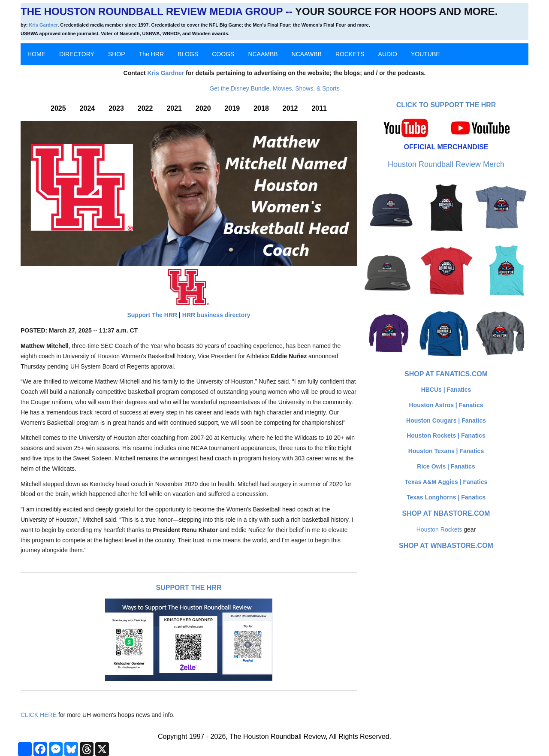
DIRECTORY (77, 54)
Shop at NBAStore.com (446, 513)
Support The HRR (152, 315)
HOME (36, 54)
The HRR (151, 54)
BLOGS (188, 54)
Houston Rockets (439, 529)
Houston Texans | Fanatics (446, 451)
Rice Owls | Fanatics (446, 466)
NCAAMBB (263, 54)
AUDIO (388, 54)
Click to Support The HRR (446, 105)
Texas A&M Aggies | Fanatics (446, 482)
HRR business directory (216, 315)
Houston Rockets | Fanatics (446, 435)
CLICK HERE (39, 715)
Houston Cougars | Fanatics (446, 420)
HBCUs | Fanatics (446, 390)
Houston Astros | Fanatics (446, 405)
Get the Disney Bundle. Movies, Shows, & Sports (274, 88)
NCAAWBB (307, 54)
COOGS (223, 54)
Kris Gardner (44, 25)
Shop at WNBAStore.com (446, 546)
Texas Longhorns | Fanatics (446, 497)
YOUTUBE (425, 54)
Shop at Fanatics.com (446, 374)
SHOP (117, 54)
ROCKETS (350, 54)
